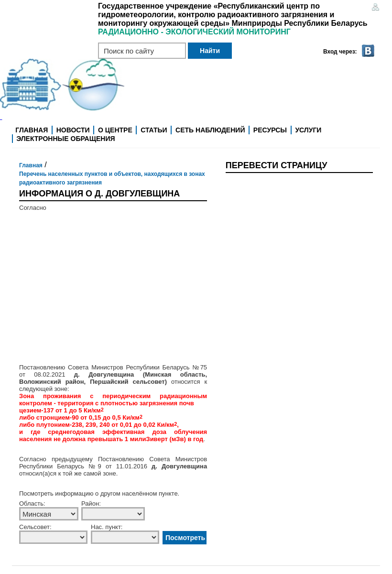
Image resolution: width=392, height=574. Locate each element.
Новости (73, 130)
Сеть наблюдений (210, 130)
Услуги (308, 130)
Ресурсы (270, 130)
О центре (115, 130)
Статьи (154, 130)
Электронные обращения (65, 139)
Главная (32, 130)
